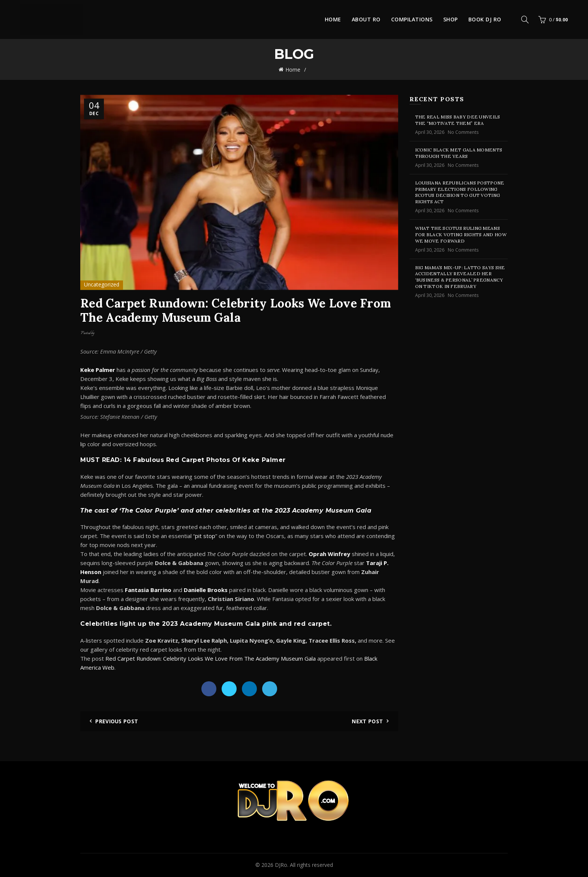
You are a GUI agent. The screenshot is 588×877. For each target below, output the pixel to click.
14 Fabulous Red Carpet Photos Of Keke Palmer (205, 460)
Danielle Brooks (206, 590)
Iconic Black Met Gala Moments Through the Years (459, 153)
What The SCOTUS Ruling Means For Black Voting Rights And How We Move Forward (461, 235)
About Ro (366, 19)
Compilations (412, 19)
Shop (451, 19)
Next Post (367, 721)
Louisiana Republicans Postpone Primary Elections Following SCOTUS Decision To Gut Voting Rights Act (460, 192)
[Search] (525, 19)
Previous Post (117, 721)
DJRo (281, 865)
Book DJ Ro (485, 19)
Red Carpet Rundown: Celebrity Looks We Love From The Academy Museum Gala (211, 658)
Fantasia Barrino (148, 590)
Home (333, 19)
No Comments (463, 132)
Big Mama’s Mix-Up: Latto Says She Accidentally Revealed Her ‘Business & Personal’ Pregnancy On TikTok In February (460, 277)
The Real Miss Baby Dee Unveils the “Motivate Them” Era (458, 120)
